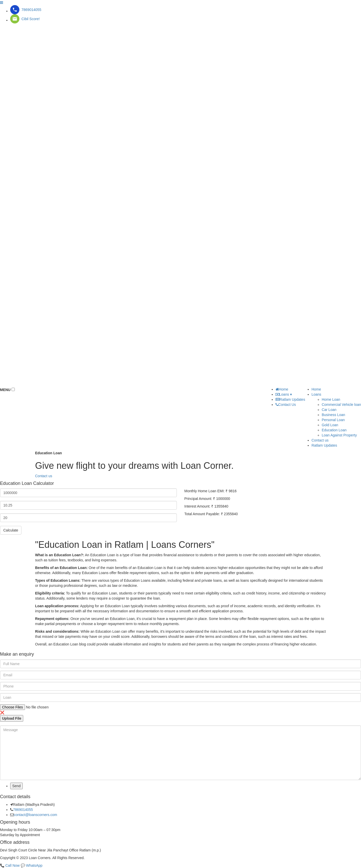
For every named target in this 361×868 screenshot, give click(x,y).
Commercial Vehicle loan (341, 405)
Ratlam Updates (324, 445)
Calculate (11, 530)
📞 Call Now (10, 865)
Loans (316, 394)
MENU (5, 390)
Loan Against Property (339, 435)
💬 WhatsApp (32, 865)
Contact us (44, 476)
